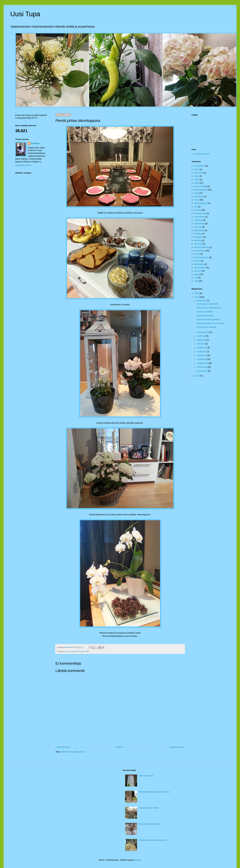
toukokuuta (202, 355)
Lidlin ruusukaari (146, 776)
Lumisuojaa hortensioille (207, 304)
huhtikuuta (202, 359)
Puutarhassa (200, 251)
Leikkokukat (199, 224)
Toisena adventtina (205, 312)
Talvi (87, 651)
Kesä (196, 193)
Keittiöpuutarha (201, 190)
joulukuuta (202, 301)
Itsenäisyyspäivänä (205, 316)
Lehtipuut (198, 220)
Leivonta (198, 227)
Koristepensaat (201, 203)
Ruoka (74, 651)
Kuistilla (198, 210)
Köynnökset (199, 217)
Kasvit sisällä (200, 186)
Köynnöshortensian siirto (150, 824)
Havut (197, 169)
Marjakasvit (199, 230)
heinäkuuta (202, 348)
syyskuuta (202, 340)
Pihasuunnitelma (201, 247)
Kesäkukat (199, 197)
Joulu (68, 651)
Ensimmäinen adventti (206, 327)
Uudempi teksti (63, 747)
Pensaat (198, 241)
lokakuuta (201, 336)
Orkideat (198, 234)
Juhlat (197, 180)
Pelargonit (199, 237)
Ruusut (197, 261)
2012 (197, 376)
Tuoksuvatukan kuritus (149, 808)
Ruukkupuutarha (201, 257)
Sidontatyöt (199, 264)
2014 (197, 293)
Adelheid (35, 143)
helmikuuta (202, 367)
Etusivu (120, 747)
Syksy (197, 274)
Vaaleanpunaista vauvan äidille (210, 323)
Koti (196, 207)
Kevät (197, 200)
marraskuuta (203, 332)
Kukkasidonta (200, 213)
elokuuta (201, 344)
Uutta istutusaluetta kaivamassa (153, 840)
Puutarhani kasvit (202, 154)
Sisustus (81, 651)
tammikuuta (202, 371)
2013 (197, 297)
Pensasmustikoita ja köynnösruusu (154, 792)
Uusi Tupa (25, 14)
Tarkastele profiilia (23, 165)
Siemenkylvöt (200, 268)
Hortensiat (199, 173)
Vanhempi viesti (177, 747)
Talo (196, 278)
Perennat (198, 244)
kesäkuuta (202, 352)
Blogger (137, 860)
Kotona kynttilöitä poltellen (208, 320)
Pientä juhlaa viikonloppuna (209, 308)
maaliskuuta (202, 363)
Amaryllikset (200, 166)
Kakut (197, 183)
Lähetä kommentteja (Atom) (73, 752)
